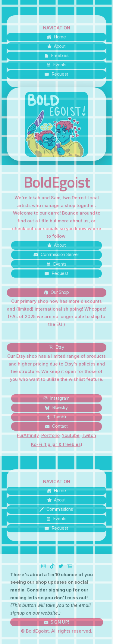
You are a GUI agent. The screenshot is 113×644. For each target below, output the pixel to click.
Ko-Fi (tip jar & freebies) (57, 444)
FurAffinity (28, 435)
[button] (56, 37)
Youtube (71, 435)
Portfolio (50, 435)
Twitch (89, 435)
